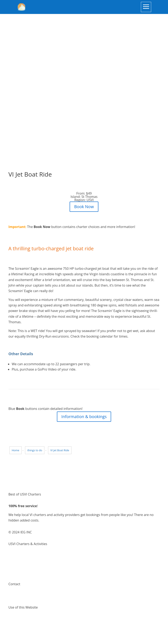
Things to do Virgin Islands (28, 561)
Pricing (14, 572)
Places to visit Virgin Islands (29, 567)
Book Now (84, 207)
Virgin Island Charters (25, 556)
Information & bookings (84, 417)
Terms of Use (18, 619)
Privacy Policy (19, 625)
